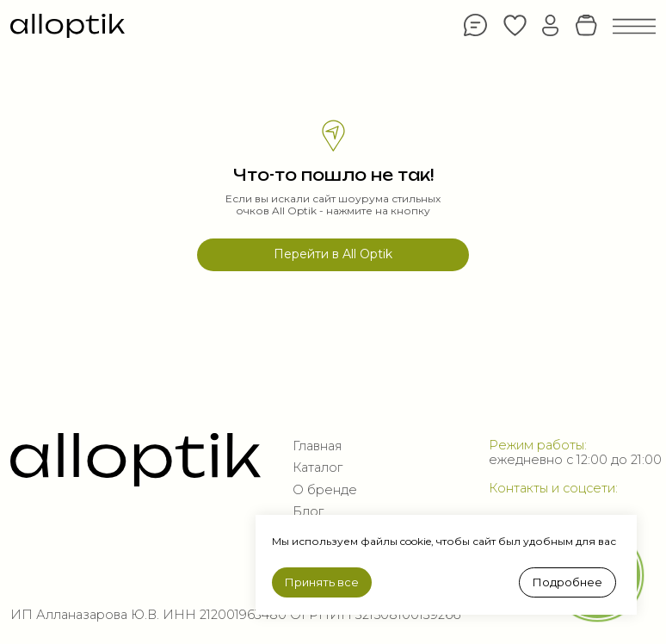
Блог (308, 511)
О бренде (325, 490)
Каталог (318, 468)
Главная (317, 446)
